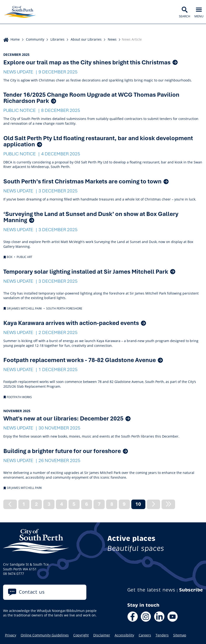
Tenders (162, 635)
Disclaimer (102, 635)
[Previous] (10, 504)
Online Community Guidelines (45, 635)
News (112, 39)
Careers (145, 635)
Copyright (81, 635)
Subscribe (191, 590)
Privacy (11, 635)
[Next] (154, 504)
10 (140, 505)
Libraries (57, 39)
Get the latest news (151, 590)
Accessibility (124, 635)
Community (35, 39)
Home (15, 39)
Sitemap (180, 635)
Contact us (32, 592)
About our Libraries (86, 39)
